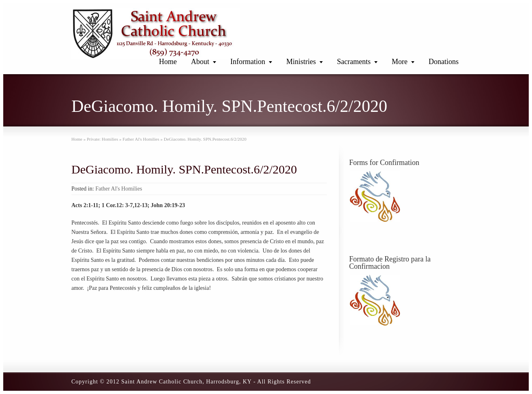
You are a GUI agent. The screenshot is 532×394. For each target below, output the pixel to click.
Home (168, 62)
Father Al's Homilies (119, 189)
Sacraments (354, 62)
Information (248, 62)
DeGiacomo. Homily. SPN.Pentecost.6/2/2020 (184, 169)
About (200, 62)
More (400, 62)
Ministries (301, 62)
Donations (444, 62)
